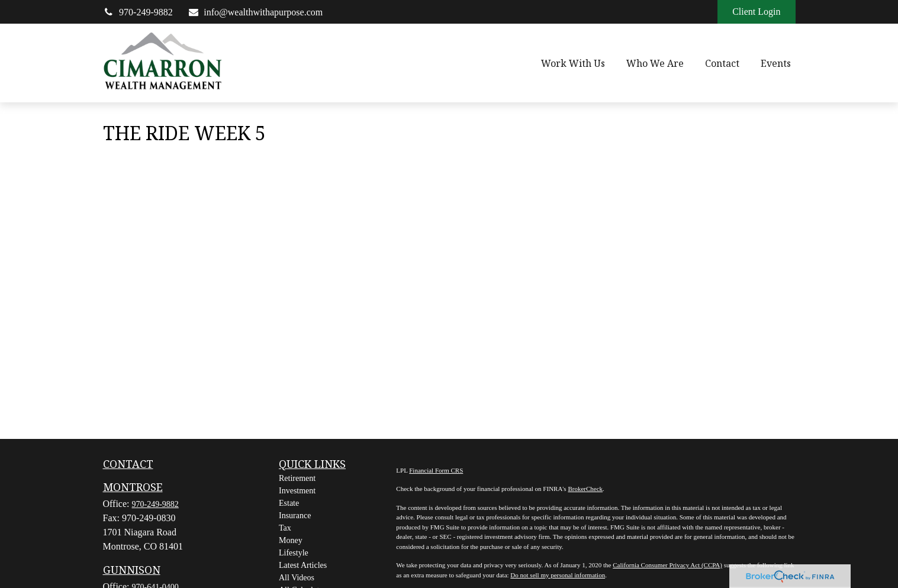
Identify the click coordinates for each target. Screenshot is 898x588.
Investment (297, 491)
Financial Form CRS (436, 470)
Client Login (756, 12)
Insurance (295, 516)
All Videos (297, 578)
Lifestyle (294, 553)
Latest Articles (303, 565)
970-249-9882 (138, 12)
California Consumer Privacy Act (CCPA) (667, 565)
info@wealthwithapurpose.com (255, 12)
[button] (573, 63)
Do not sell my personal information (558, 575)
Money (291, 540)
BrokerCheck (585, 489)
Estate (289, 503)
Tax (285, 528)
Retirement (297, 478)
